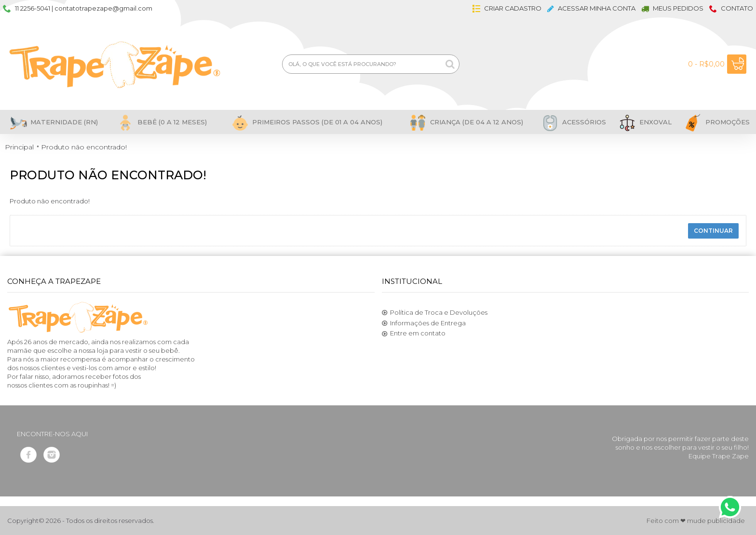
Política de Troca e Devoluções (435, 313)
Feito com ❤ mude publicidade (696, 521)
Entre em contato (414, 334)
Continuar (713, 231)
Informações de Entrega (424, 323)
